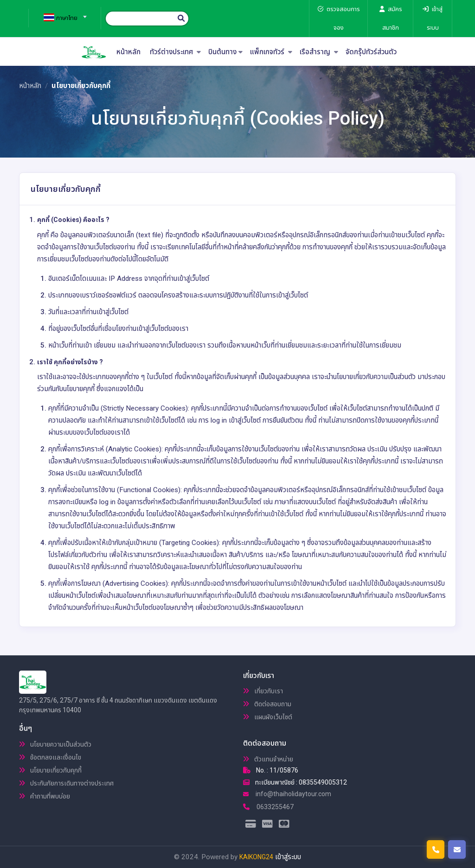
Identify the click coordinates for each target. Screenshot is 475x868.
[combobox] (61, 14)
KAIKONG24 (256, 857)
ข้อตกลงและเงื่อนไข (50, 757)
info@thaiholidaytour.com (287, 794)
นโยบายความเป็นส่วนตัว (55, 744)
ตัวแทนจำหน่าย (268, 759)
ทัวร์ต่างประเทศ (175, 52)
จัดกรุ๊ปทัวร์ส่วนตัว (371, 52)
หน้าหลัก (128, 52)
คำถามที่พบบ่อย (45, 796)
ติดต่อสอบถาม (267, 704)
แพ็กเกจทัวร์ (271, 52)
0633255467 (268, 807)
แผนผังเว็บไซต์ (268, 717)
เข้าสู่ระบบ (288, 857)
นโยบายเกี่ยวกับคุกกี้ (50, 770)
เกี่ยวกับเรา (263, 691)
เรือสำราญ (319, 52)
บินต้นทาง (225, 52)
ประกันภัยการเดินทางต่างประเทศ (66, 783)
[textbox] (61, 18)
